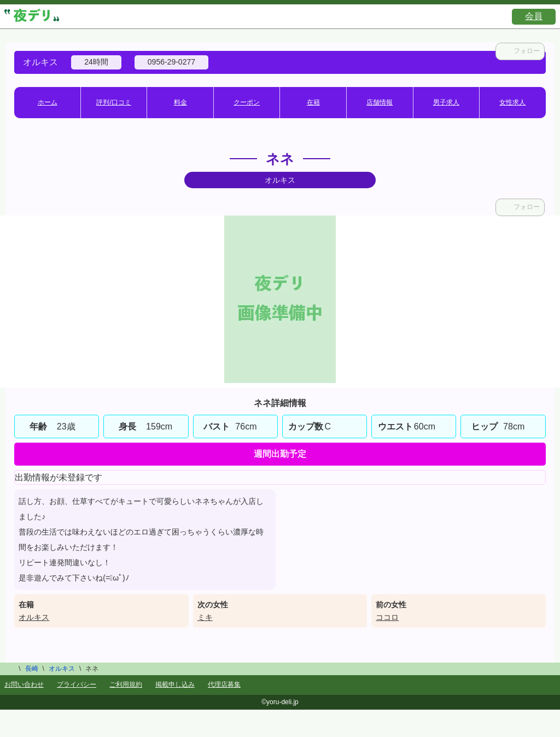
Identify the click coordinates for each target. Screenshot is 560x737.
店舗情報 (380, 102)
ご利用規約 (126, 684)
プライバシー (77, 684)
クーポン (247, 102)
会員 (534, 16)
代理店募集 (224, 684)
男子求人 (446, 102)
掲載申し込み (175, 684)
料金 (180, 102)
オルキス (34, 617)
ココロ (387, 617)
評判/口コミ (113, 102)
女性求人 (512, 102)
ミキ (205, 617)
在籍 (313, 102)
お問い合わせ (24, 684)
